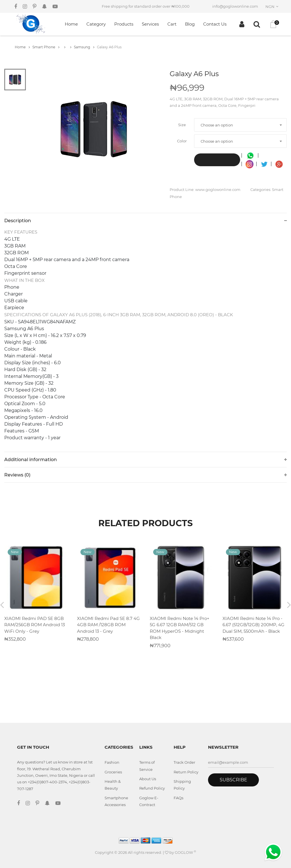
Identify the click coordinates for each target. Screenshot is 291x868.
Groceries (113, 772)
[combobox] (273, 7)
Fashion (112, 762)
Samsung (84, 47)
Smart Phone (46, 47)
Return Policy (186, 772)
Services (150, 24)
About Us (148, 779)
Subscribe (233, 780)
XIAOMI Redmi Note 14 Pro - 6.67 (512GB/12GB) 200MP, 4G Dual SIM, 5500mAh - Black (253, 625)
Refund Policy (152, 788)
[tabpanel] (94, 129)
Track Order (184, 762)
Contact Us (215, 24)
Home (71, 24)
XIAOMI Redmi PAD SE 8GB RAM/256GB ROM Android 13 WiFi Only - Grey (35, 625)
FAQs (178, 798)
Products (124, 24)
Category (96, 24)
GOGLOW (185, 852)
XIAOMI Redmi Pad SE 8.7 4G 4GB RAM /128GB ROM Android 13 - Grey (108, 625)
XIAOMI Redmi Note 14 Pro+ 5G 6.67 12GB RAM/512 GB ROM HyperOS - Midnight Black (180, 628)
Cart (172, 24)
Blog (190, 24)
